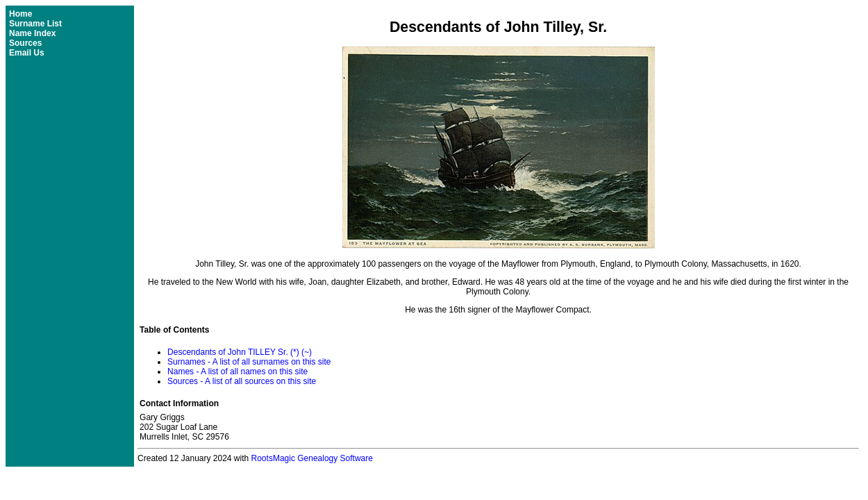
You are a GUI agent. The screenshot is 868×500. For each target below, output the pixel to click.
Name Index (32, 33)
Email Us (27, 53)
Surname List (35, 24)
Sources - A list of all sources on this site (242, 381)
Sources (25, 43)
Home (20, 14)
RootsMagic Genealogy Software (312, 458)
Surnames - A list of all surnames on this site (249, 362)
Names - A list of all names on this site (237, 372)
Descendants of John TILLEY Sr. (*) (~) (240, 352)
